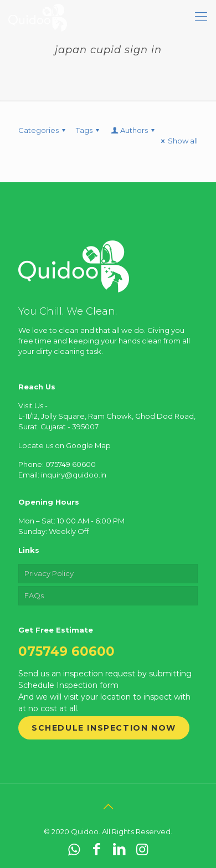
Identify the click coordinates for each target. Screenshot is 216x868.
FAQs (34, 595)
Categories (43, 130)
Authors (133, 130)
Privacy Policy (49, 573)
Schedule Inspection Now (104, 728)
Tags (89, 130)
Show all (178, 141)
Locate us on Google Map (65, 445)
